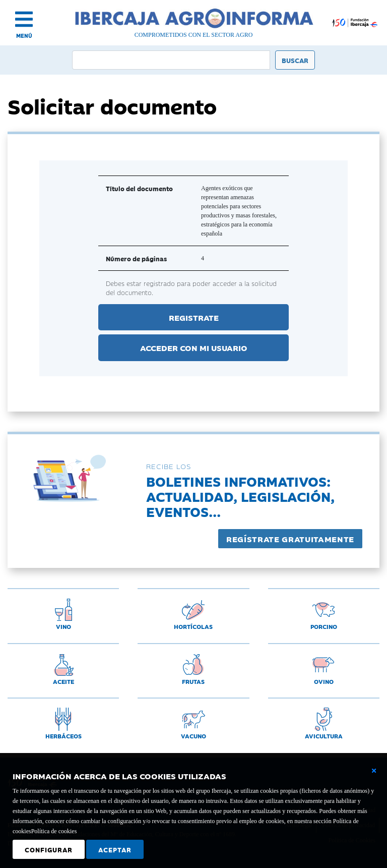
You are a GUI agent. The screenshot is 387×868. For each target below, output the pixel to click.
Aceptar (115, 849)
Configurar (49, 849)
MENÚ (24, 36)
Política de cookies (54, 831)
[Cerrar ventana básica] (374, 771)
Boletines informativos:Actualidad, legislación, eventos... (240, 496)
